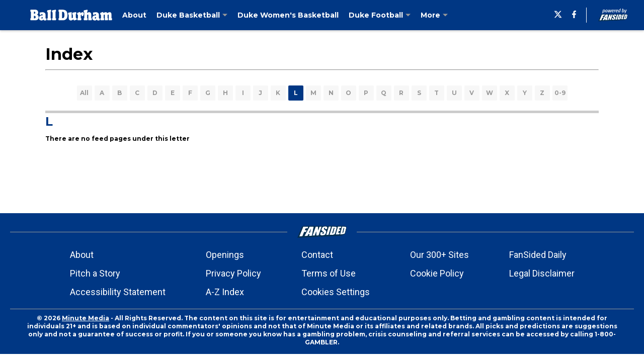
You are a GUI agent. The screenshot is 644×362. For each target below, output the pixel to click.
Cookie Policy (437, 273)
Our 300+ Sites (439, 255)
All (84, 93)
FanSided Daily (538, 255)
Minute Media (86, 318)
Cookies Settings (336, 292)
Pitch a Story (95, 273)
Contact (317, 255)
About (82, 255)
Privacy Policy (233, 273)
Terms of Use (329, 273)
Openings (225, 255)
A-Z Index (225, 292)
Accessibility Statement (118, 292)
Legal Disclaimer (542, 273)
